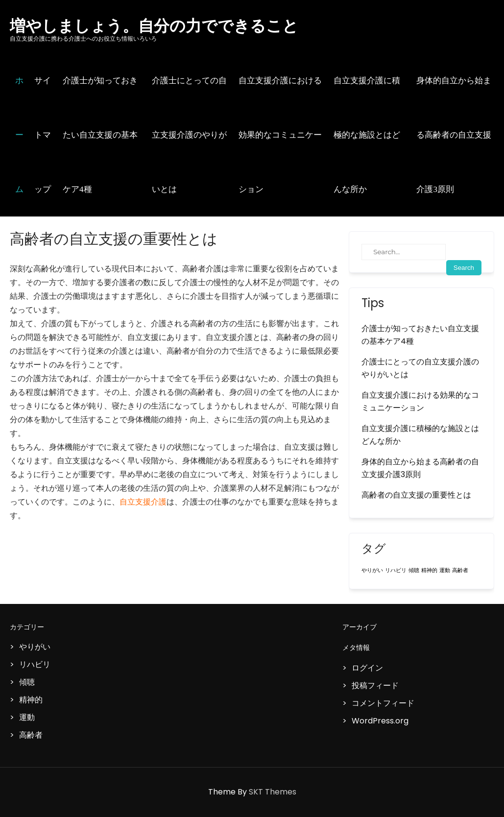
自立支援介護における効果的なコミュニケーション (280, 135)
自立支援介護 (143, 502)
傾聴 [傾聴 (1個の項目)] (414, 570)
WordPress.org (380, 721)
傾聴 (27, 682)
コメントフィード (383, 703)
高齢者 (31, 735)
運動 (27, 717)
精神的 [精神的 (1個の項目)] (429, 570)
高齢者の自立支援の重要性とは (416, 495)
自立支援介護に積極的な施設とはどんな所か (367, 135)
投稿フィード (375, 685)
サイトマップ (43, 135)
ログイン (367, 668)
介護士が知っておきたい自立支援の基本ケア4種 (100, 135)
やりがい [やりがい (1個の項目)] (372, 570)
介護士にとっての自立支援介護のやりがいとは (189, 135)
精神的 (31, 700)
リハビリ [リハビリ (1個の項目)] (396, 570)
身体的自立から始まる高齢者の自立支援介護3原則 (454, 135)
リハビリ (35, 664)
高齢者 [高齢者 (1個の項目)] (460, 570)
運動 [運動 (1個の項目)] (445, 570)
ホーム (19, 135)
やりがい (35, 647)
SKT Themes (273, 792)
